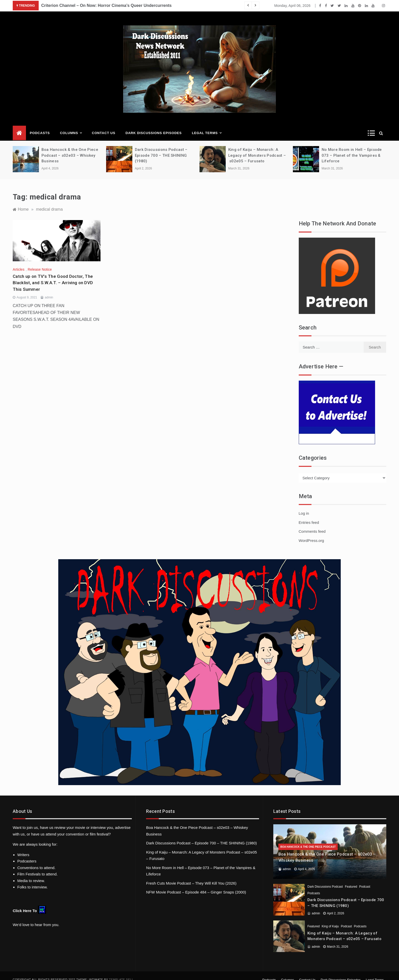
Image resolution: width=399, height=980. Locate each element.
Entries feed (309, 515)
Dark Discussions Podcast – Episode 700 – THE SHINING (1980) (161, 148)
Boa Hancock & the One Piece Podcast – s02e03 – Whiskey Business (70, 148)
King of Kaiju (330, 919)
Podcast (365, 879)
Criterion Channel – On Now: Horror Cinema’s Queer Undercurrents (106, 5)
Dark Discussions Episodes (154, 125)
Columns (71, 125)
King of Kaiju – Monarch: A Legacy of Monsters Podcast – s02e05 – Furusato (257, 148)
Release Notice (40, 262)
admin (49, 290)
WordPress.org (311, 533)
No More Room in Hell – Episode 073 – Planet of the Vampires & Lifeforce (352, 148)
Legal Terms (207, 125)
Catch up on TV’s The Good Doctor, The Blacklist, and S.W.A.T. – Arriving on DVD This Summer (53, 275)
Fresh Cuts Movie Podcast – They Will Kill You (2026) (191, 876)
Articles (19, 262)
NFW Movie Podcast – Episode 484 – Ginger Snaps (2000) (196, 884)
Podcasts (40, 125)
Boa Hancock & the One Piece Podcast (308, 839)
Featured (351, 879)
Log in (304, 506)
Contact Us (104, 125)
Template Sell (121, 972)
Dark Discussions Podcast (325, 879)
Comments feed (312, 524)
